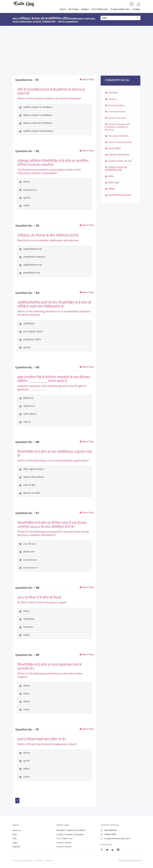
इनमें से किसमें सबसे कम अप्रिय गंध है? (42, 739)
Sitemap (49, 861)
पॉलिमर (110, 189)
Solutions (111, 99)
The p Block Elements (117, 136)
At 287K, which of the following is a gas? (42, 602)
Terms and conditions (22, 861)
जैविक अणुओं (112, 183)
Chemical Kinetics (115, 112)
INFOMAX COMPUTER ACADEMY (71, 830)
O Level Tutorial (64, 843)
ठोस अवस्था (111, 93)
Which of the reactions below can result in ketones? (49, 98)
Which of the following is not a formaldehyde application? (53, 461)
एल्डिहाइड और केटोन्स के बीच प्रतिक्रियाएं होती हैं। (48, 236)
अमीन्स (109, 176)
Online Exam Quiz (24, 4)
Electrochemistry (115, 105)
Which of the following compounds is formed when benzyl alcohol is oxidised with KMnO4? (53, 533)
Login (15, 843)
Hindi (104, 18)
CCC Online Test (99, 9)
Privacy (39, 861)
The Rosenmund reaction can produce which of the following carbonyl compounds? (49, 171)
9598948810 (108, 835)
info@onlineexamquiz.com (115, 839)
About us (17, 830)
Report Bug (86, 79)
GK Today (73, 9)
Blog (15, 835)
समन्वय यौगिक (113, 148)
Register (16, 847)
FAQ (14, 839)
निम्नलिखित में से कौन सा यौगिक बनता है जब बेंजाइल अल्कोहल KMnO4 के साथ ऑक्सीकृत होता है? (52, 525)
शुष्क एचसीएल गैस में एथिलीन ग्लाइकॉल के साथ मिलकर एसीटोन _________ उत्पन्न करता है (54, 379)
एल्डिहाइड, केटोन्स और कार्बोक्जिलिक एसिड (116, 169)
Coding (136, 9)
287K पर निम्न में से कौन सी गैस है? (40, 598)
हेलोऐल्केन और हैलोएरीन (117, 155)
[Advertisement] (76, 47)
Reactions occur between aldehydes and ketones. (48, 240)
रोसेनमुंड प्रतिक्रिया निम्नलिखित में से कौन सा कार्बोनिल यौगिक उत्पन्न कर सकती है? (53, 163)
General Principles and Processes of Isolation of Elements (117, 127)
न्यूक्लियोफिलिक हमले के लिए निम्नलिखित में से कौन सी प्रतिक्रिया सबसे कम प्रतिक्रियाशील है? (54, 305)
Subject (85, 9)
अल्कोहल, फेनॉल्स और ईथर (118, 161)
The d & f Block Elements (118, 142)
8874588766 (109, 830)
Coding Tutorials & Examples (70, 835)
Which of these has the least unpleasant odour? (47, 744)
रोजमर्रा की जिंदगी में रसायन (118, 195)
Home (63, 9)
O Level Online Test (120, 9)
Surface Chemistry (116, 118)
